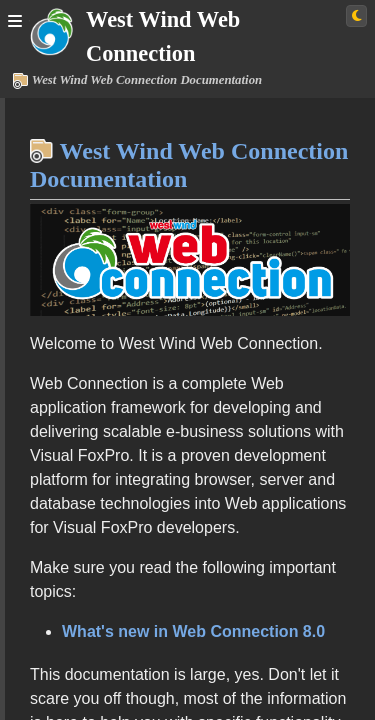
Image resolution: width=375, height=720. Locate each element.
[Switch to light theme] (356, 16)
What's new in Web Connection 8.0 (193, 631)
